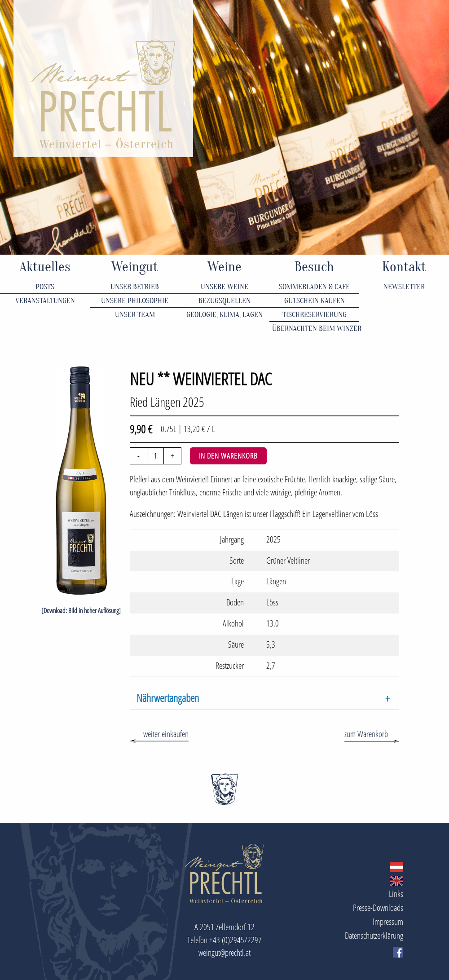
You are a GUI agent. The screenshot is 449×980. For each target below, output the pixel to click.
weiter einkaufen (166, 734)
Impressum (388, 921)
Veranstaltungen (45, 301)
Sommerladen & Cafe (314, 287)
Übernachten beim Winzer (316, 329)
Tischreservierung (315, 315)
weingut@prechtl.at (224, 952)
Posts (45, 287)
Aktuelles (45, 267)
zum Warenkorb (366, 734)
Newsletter (404, 287)
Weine (224, 267)
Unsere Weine (224, 287)
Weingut (135, 267)
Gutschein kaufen (315, 301)
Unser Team (135, 315)
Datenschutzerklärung (374, 935)
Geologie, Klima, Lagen (224, 315)
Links (396, 894)
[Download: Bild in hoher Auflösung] (81, 611)
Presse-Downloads (378, 907)
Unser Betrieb (135, 287)
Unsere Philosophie (135, 301)
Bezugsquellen (224, 301)
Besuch (314, 267)
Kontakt (404, 267)
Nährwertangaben (168, 698)
